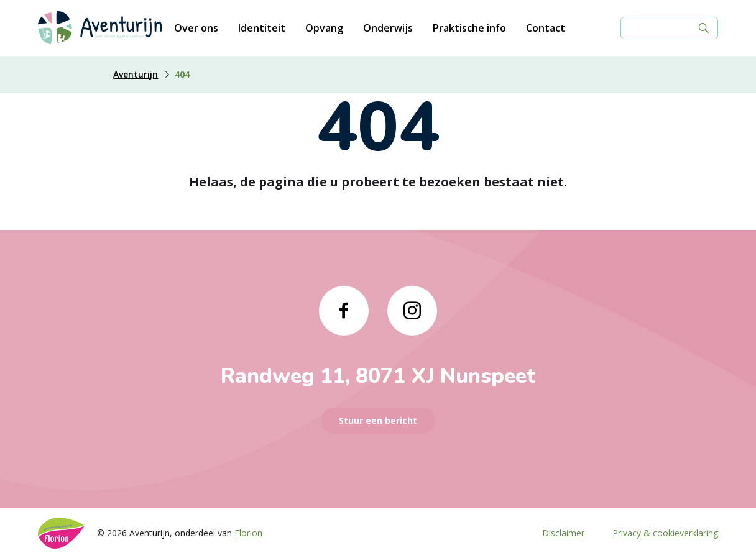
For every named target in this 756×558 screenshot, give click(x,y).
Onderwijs (388, 28)
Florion (248, 533)
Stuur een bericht (378, 420)
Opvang (324, 28)
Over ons (196, 28)
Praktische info (469, 28)
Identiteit (262, 28)
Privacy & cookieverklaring (665, 533)
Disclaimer (563, 533)
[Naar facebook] (344, 311)
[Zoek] (704, 28)
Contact (546, 28)
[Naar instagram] (412, 311)
